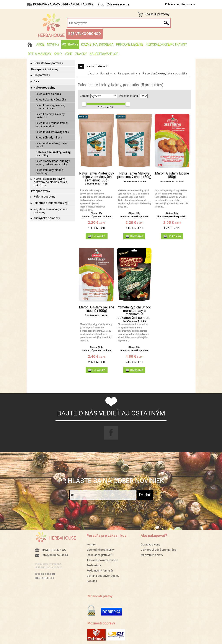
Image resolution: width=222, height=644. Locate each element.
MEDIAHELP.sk (44, 578)
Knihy (58, 54)
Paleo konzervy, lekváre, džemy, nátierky (50, 107)
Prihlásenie (172, 4)
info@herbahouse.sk (55, 555)
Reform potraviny (44, 197)
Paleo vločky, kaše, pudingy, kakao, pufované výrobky (53, 163)
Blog (101, 4)
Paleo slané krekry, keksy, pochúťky (53, 154)
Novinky (53, 44)
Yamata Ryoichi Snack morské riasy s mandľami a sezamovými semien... (134, 313)
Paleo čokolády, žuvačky (51, 100)
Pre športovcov (41, 191)
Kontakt (91, 544)
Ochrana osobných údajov (103, 576)
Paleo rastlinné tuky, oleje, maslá (51, 145)
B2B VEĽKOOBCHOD (85, 34)
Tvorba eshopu (45, 574)
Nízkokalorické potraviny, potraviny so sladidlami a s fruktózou (50, 182)
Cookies (92, 581)
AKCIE (40, 44)
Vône (69, 54)
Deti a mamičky (40, 54)
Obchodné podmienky (100, 550)
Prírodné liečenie (130, 44)
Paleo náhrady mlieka (49, 138)
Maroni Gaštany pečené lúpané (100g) (97, 309)
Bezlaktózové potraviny (48, 63)
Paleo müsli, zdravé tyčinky (52, 132)
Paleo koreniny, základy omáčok (50, 116)
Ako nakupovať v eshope (102, 560)
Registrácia (189, 4)
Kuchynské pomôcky (47, 218)
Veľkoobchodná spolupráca (158, 550)
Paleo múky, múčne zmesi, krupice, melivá (52, 125)
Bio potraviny (42, 75)
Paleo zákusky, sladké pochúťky (49, 171)
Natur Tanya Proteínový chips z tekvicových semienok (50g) (97, 177)
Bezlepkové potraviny (45, 69)
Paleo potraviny (44, 88)
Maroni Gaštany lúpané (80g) (172, 175)
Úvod (91, 73)
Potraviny (70, 44)
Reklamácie (94, 565)
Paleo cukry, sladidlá (48, 94)
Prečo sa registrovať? (100, 555)
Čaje (36, 81)
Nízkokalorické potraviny (166, 44)
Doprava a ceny (150, 544)
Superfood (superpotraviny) (51, 203)
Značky (81, 54)
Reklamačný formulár (100, 571)
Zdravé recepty (118, 4)
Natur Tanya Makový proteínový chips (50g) (134, 175)
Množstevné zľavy (152, 555)
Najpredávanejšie (104, 54)
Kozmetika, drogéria (97, 44)
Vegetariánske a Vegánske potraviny (50, 211)
